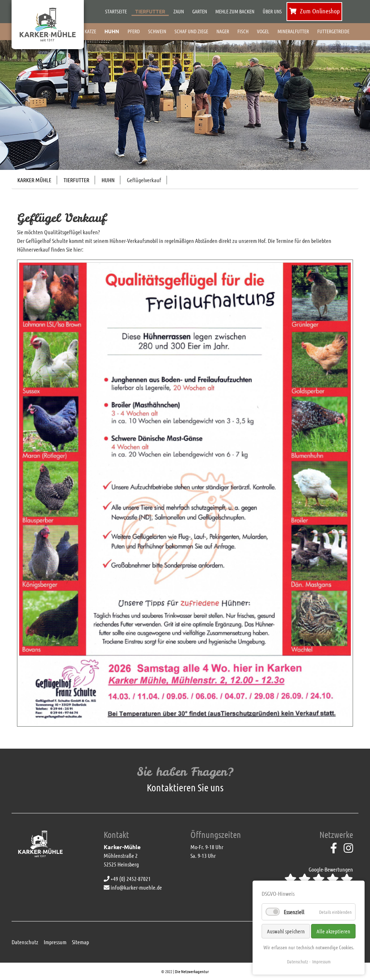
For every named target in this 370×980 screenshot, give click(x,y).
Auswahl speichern (286, 931)
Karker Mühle (34, 180)
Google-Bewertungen (319, 875)
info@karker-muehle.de (133, 887)
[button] (28, 99)
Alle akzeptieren (333, 931)
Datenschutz (25, 942)
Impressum (55, 942)
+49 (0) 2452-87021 (127, 879)
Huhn (108, 180)
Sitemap (80, 942)
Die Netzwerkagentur (192, 971)
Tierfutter (76, 180)
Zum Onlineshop (314, 11)
